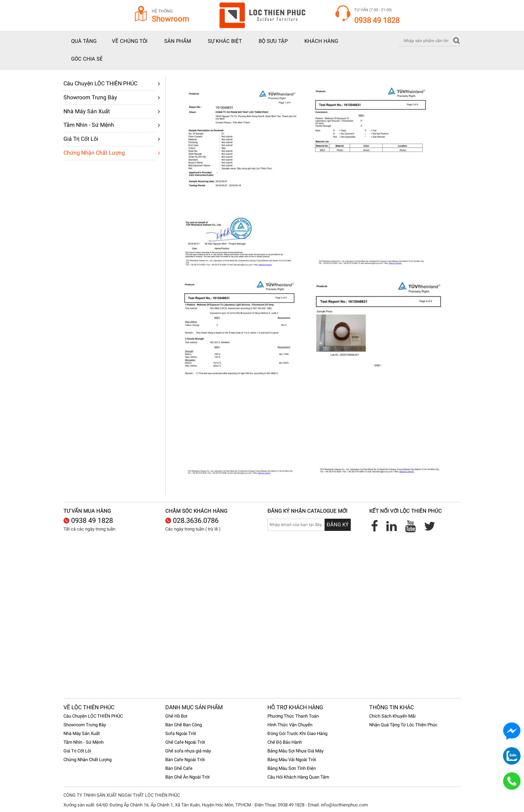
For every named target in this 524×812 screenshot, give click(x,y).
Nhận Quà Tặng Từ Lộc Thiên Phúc (403, 725)
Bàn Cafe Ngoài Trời (185, 760)
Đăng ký (338, 525)
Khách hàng (321, 41)
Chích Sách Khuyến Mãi (392, 716)
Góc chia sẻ (87, 59)
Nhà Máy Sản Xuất (87, 111)
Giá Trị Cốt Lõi (81, 139)
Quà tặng (84, 41)
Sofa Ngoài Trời (181, 733)
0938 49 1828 (88, 520)
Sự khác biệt (225, 41)
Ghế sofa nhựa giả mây (188, 751)
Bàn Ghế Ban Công (184, 725)
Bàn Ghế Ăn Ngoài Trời (187, 777)
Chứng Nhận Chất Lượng (94, 153)
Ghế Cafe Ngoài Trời (185, 742)
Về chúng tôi (130, 41)
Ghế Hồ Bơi (176, 716)
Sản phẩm (178, 41)
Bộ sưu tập (273, 41)
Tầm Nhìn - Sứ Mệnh (89, 125)
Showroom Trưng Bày (90, 97)
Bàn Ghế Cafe (179, 768)
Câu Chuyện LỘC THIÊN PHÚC (100, 83)
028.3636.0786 (192, 520)
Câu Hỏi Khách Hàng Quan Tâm (298, 777)
